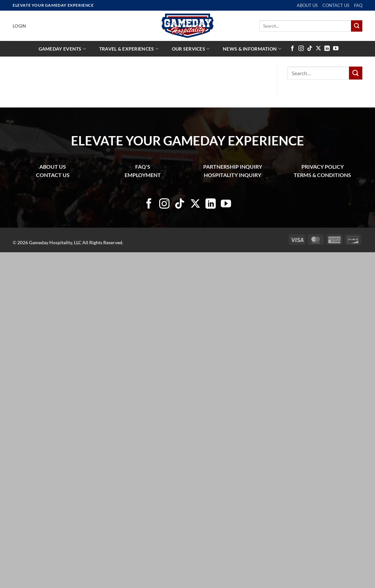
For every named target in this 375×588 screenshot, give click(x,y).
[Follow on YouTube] (336, 49)
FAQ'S (143, 167)
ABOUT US (307, 5)
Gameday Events (62, 49)
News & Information (252, 49)
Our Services (191, 49)
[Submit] (357, 26)
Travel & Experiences (129, 49)
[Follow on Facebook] (292, 49)
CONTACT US (336, 5)
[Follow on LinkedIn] (327, 49)
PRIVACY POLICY (323, 167)
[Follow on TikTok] (310, 49)
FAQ (358, 5)
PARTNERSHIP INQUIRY (233, 167)
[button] (19, 26)
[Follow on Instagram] (301, 49)
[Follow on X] (318, 49)
